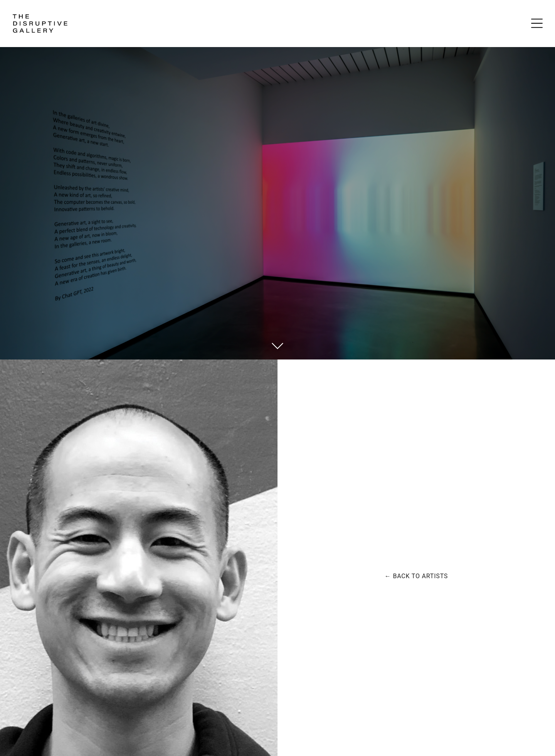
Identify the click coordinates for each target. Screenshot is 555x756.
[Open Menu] (537, 23)
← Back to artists (416, 576)
